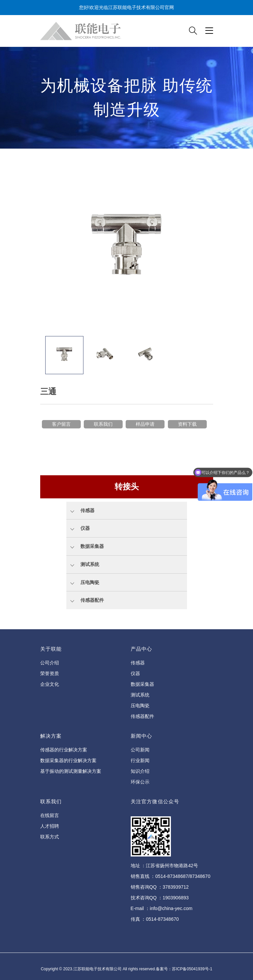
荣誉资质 (50, 673)
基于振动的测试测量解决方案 (71, 771)
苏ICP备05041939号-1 (192, 969)
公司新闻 (140, 750)
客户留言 (61, 424)
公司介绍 (50, 663)
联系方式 (50, 837)
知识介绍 (140, 771)
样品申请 (145, 424)
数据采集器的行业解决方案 (68, 760)
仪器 (135, 673)
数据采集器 (142, 684)
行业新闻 (140, 760)
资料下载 (187, 424)
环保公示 (140, 782)
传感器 (138, 663)
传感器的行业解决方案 (64, 750)
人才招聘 (50, 826)
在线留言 (50, 815)
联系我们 (103, 424)
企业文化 (50, 684)
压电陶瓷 (140, 706)
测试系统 (140, 695)
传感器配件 (142, 716)
